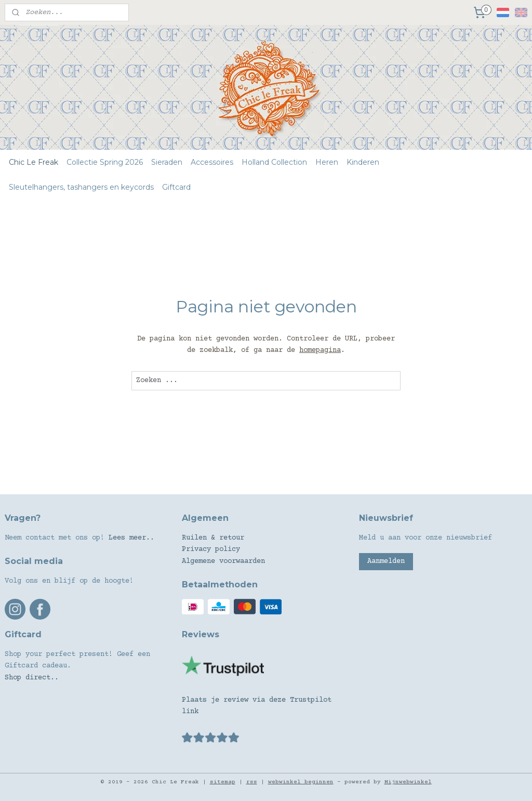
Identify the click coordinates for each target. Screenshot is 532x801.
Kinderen (363, 162)
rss (252, 782)
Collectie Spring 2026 (105, 162)
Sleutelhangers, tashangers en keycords (81, 187)
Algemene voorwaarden (223, 561)
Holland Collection (274, 162)
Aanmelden (386, 561)
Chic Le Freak (34, 162)
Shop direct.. (32, 678)
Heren (327, 162)
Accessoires (212, 162)
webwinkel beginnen (301, 782)
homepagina (320, 350)
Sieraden (167, 162)
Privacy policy (211, 549)
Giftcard (176, 187)
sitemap (223, 782)
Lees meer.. (131, 538)
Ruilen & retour (213, 538)
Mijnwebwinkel (408, 782)
